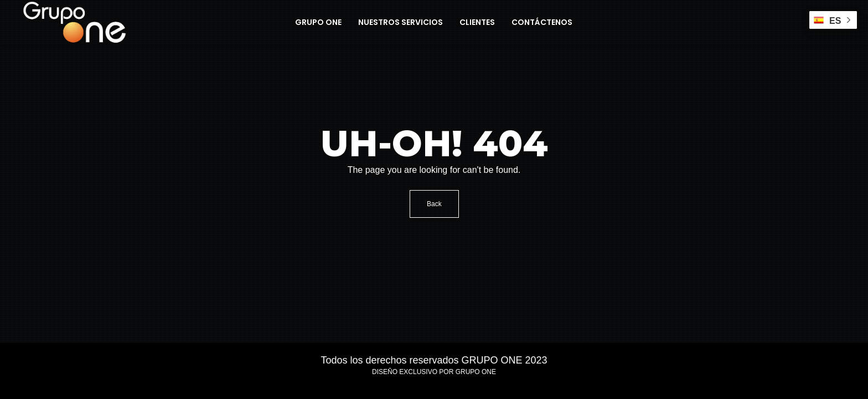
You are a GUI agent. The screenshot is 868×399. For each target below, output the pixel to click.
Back (434, 204)
